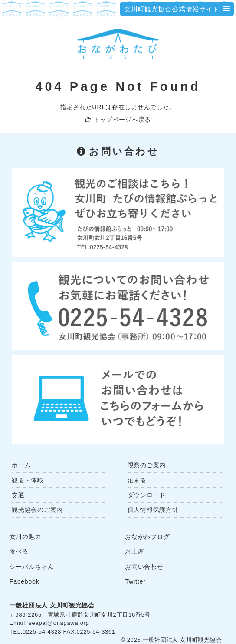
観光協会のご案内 (37, 510)
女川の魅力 (26, 537)
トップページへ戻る (122, 120)
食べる (19, 551)
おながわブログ (147, 537)
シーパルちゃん (32, 567)
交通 (18, 495)
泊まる (137, 480)
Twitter (135, 581)
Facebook (25, 581)
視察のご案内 (147, 465)
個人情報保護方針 (153, 510)
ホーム (21, 465)
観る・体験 (28, 480)
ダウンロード (147, 495)
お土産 (134, 551)
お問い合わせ (144, 567)
